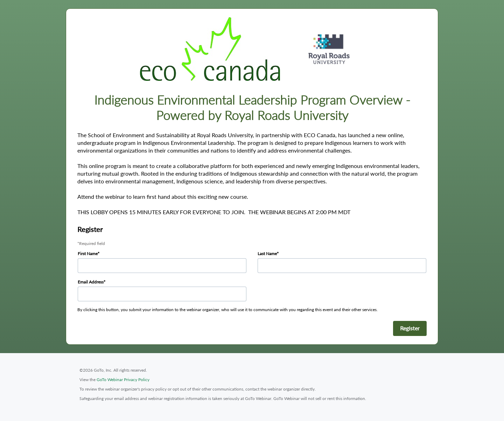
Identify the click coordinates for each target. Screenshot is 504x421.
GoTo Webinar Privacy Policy (123, 380)
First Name (88, 254)
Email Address (91, 282)
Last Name (267, 254)
